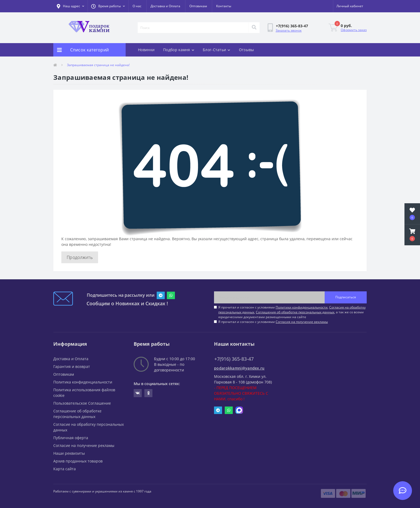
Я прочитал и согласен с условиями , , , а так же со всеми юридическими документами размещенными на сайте (292, 312)
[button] (108, 6)
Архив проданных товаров (78, 461)
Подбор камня (179, 50)
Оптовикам (198, 6)
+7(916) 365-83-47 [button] (234, 359)
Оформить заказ (354, 30)
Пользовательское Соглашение (82, 403)
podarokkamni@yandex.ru (239, 368)
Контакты (224, 6)
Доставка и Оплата (165, 6)
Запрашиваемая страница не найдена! (98, 65)
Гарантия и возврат (72, 366)
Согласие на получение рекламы (84, 445)
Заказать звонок (289, 30)
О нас (137, 6)
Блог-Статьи (217, 50)
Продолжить (80, 257)
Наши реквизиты (69, 453)
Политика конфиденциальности (83, 382)
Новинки (146, 50)
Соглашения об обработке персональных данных (295, 312)
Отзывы (247, 50)
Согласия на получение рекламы (302, 322)
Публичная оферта (71, 438)
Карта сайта (65, 469)
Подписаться (346, 297)
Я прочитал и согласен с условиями (273, 322)
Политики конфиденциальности (302, 307)
